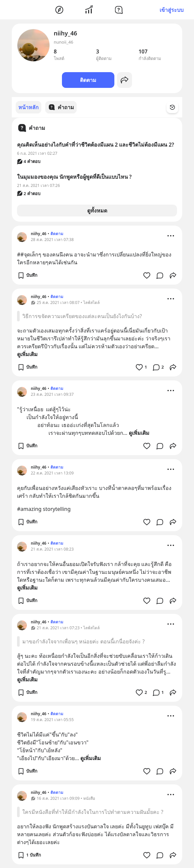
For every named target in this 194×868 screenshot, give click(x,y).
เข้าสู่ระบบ (172, 10)
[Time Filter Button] (176, 107)
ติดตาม (88, 80)
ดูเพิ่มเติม (27, 354)
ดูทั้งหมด (97, 210)
